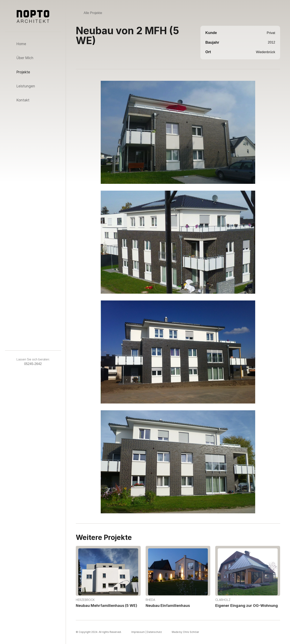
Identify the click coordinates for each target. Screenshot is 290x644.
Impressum (138, 632)
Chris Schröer (191, 632)
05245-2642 (33, 364)
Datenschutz (154, 632)
